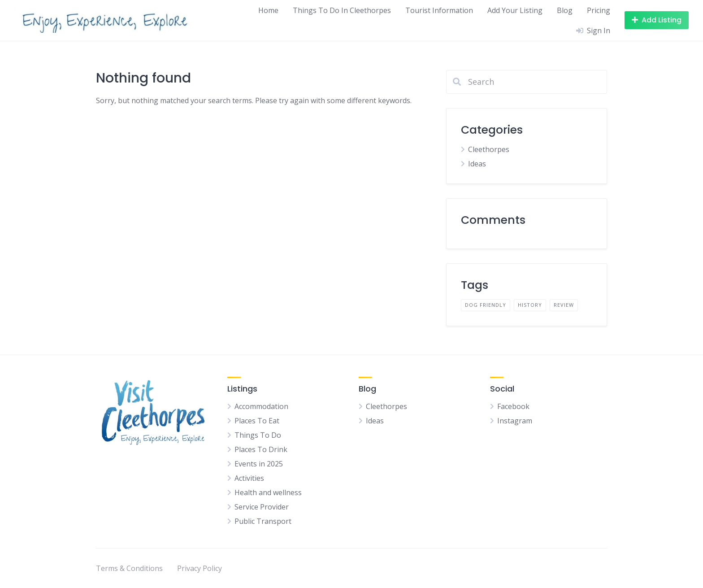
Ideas (477, 164)
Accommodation (261, 406)
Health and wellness (268, 492)
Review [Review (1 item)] (564, 305)
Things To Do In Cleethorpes (342, 10)
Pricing (599, 10)
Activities (249, 478)
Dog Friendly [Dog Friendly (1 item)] (486, 305)
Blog (565, 10)
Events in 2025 (259, 464)
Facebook (513, 406)
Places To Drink (261, 449)
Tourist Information (439, 10)
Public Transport (263, 521)
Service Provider (262, 507)
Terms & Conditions (129, 568)
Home (268, 10)
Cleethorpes (489, 149)
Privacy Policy (200, 568)
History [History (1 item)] (530, 305)
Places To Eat (257, 421)
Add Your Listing (515, 10)
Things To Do (258, 435)
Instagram (515, 421)
